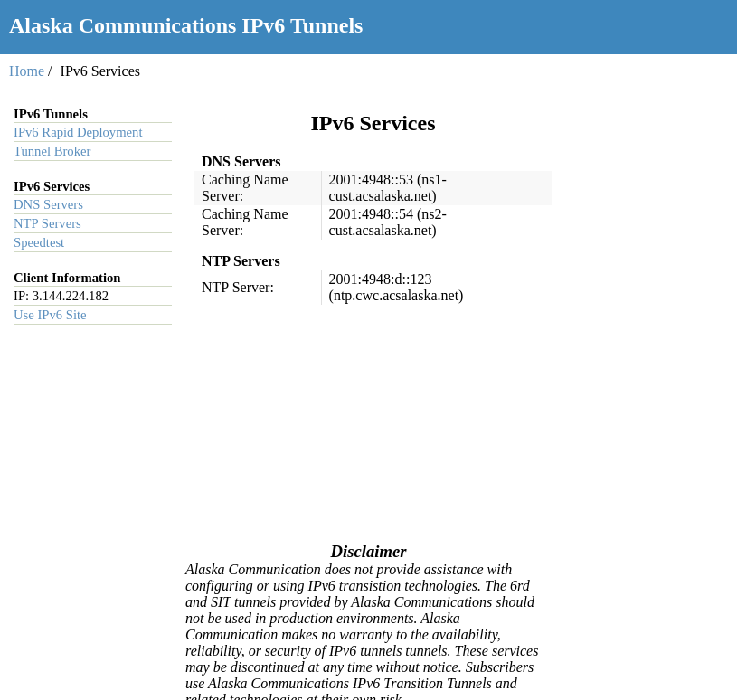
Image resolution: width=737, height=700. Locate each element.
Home (27, 71)
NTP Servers (47, 223)
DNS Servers (48, 204)
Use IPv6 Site (50, 315)
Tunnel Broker (52, 151)
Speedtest (39, 242)
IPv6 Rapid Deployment (78, 132)
